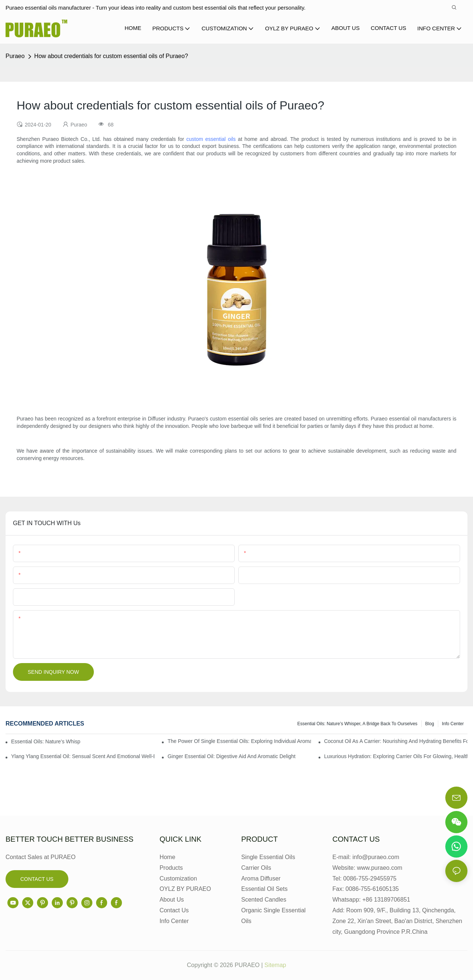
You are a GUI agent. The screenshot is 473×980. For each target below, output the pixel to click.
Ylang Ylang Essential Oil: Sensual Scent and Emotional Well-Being (83, 756)
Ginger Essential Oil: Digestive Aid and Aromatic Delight (231, 756)
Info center (453, 724)
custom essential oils (211, 139)
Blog (430, 724)
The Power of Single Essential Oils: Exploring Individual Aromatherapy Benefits (239, 741)
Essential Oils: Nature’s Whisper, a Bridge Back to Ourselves (358, 724)
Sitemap (275, 965)
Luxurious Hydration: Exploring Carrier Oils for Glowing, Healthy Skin (396, 756)
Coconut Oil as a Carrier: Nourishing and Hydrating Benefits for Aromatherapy (396, 741)
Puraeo (15, 56)
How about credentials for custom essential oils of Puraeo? (111, 56)
